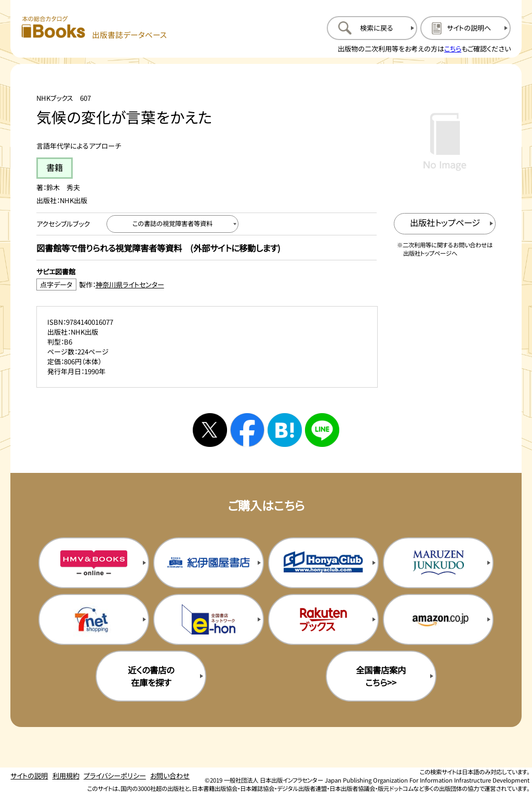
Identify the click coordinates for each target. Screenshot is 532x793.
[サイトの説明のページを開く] (465, 28)
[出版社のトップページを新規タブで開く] (445, 224)
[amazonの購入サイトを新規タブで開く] (438, 619)
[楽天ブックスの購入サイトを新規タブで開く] (323, 619)
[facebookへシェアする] (247, 430)
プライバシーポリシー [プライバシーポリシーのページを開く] (115, 776)
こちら (453, 49)
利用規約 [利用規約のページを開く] (66, 776)
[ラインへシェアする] (322, 430)
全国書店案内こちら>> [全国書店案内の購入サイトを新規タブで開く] (381, 676)
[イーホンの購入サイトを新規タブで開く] (209, 619)
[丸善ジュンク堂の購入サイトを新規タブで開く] (438, 563)
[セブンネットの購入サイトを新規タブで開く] (94, 619)
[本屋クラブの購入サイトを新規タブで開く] (323, 563)
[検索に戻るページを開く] (372, 28)
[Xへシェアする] (210, 430)
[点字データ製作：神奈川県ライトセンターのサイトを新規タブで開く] (207, 285)
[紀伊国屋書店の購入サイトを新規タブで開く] (209, 563)
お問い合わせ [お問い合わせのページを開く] (170, 776)
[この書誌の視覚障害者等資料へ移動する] (172, 224)
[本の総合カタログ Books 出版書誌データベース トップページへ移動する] (94, 28)
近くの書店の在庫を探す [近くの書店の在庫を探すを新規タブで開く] (151, 676)
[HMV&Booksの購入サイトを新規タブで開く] (94, 563)
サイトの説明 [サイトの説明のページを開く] (29, 776)
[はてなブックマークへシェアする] (285, 430)
